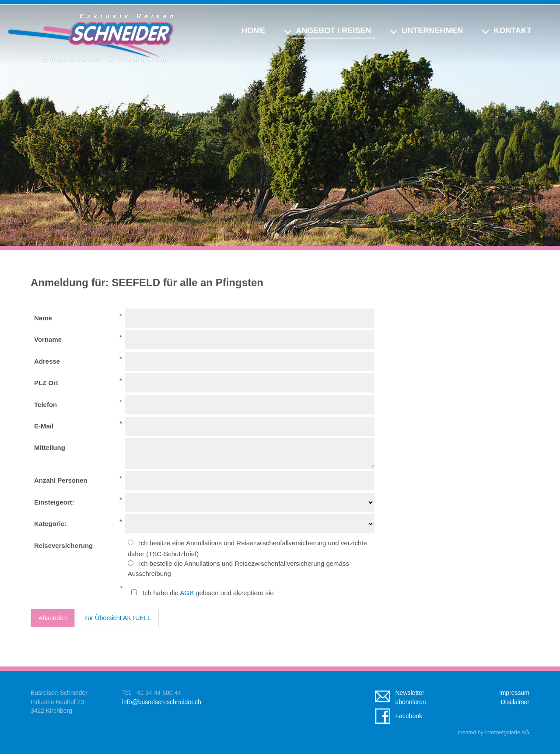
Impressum (514, 693)
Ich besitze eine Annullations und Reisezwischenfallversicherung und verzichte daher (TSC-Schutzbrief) (247, 548)
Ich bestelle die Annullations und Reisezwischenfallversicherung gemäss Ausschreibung (238, 568)
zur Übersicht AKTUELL (118, 618)
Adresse (47, 361)
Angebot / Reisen (333, 31)
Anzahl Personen (61, 480)
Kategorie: (50, 524)
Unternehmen (432, 31)
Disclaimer (515, 702)
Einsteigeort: (54, 502)
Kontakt (513, 31)
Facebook (409, 716)
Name (43, 318)
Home (253, 31)
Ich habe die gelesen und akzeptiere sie (208, 593)
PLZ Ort (46, 383)
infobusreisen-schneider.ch (162, 702)
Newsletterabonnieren (411, 697)
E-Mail (44, 426)
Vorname (48, 339)
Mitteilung (50, 447)
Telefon (45, 405)
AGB (187, 593)
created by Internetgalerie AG (493, 733)
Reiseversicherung (63, 545)
